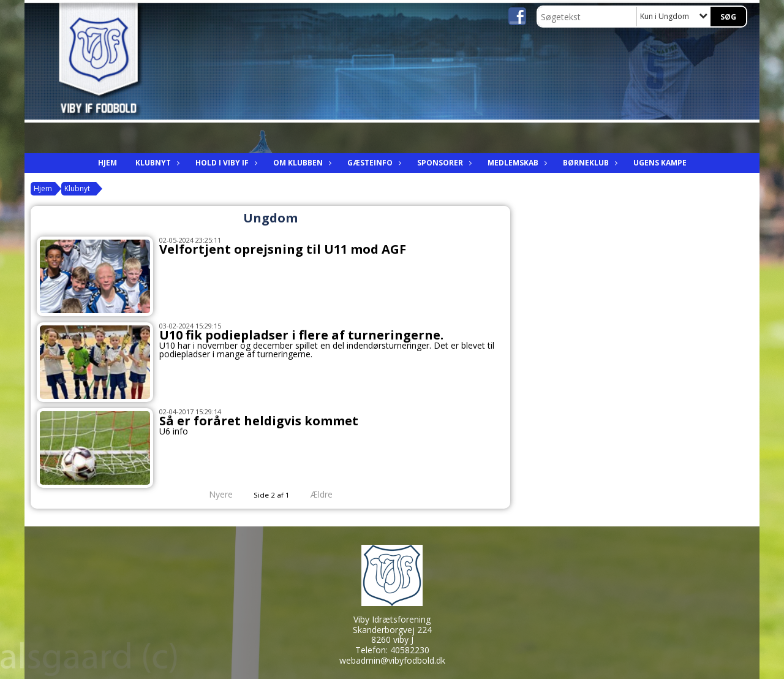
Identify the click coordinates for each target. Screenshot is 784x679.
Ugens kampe (660, 163)
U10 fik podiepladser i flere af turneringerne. (301, 335)
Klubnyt (156, 163)
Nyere (213, 494)
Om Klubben (301, 163)
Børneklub (589, 163)
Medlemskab (516, 163)
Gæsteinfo (373, 163)
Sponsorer (443, 163)
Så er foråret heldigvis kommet (259, 421)
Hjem (107, 163)
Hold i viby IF (225, 163)
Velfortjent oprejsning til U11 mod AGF (283, 249)
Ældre (330, 494)
